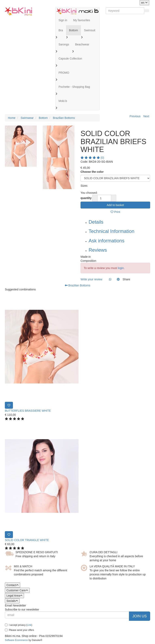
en (144, 3)
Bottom (73, 30)
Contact (13, 585)
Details (96, 222)
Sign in (63, 20)
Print (115, 212)
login (121, 268)
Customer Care (17, 590)
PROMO (64, 73)
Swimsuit (90, 30)
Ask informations (106, 241)
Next (146, 116)
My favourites (82, 20)
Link (29, 625)
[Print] (9, 405)
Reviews (98, 250)
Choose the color (92, 172)
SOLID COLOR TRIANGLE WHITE (27, 540)
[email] (67, 615)
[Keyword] (125, 11)
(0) (92, 158)
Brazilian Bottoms (78, 285)
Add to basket (115, 205)
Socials (12, 601)
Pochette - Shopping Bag (74, 87)
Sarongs (64, 44)
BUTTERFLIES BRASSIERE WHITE (28, 411)
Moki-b (63, 101)
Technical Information (112, 231)
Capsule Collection (70, 59)
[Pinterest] (118, 279)
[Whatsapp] (110, 279)
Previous (135, 116)
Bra (61, 30)
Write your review (91, 279)
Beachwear (82, 44)
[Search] (147, 11)
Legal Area (14, 596)
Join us (140, 616)
